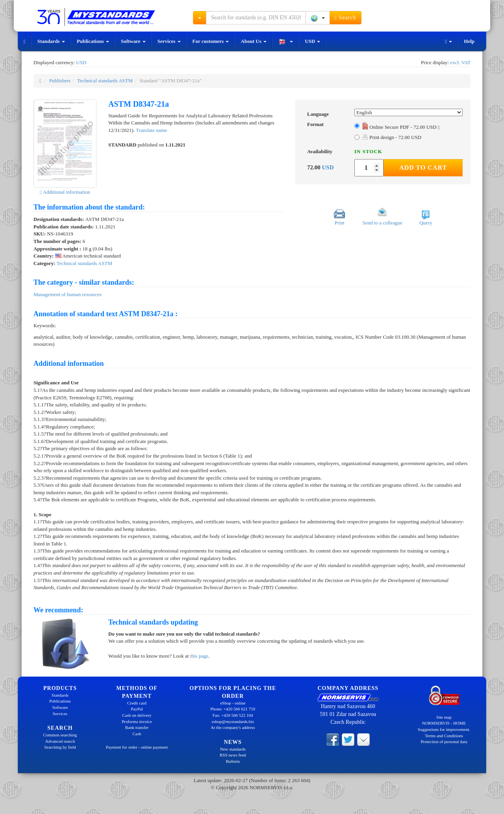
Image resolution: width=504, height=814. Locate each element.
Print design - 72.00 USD (392, 137)
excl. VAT (460, 62)
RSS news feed (233, 755)
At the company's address (233, 727)
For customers (211, 41)
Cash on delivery (137, 715)
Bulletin (233, 761)
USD (312, 41)
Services (169, 41)
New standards (233, 749)
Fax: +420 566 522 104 (233, 715)
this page (199, 656)
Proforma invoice (137, 721)
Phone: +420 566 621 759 (233, 709)
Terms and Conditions (444, 736)
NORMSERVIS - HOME (444, 723)
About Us (254, 41)
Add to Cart (423, 168)
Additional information (65, 192)
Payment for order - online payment (137, 747)
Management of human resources (68, 294)
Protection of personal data (444, 742)
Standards (51, 41)
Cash (137, 734)
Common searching (60, 735)
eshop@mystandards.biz (233, 721)
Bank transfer (137, 727)
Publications (93, 41)
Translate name (151, 130)
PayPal (137, 709)
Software (133, 41)
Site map (444, 717)
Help (469, 41)
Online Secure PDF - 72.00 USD (401, 127)
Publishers (60, 81)
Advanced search (60, 741)
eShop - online (233, 703)
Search (346, 18)
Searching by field (60, 747)
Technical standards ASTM (105, 81)
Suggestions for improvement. (444, 729)
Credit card (137, 703)
